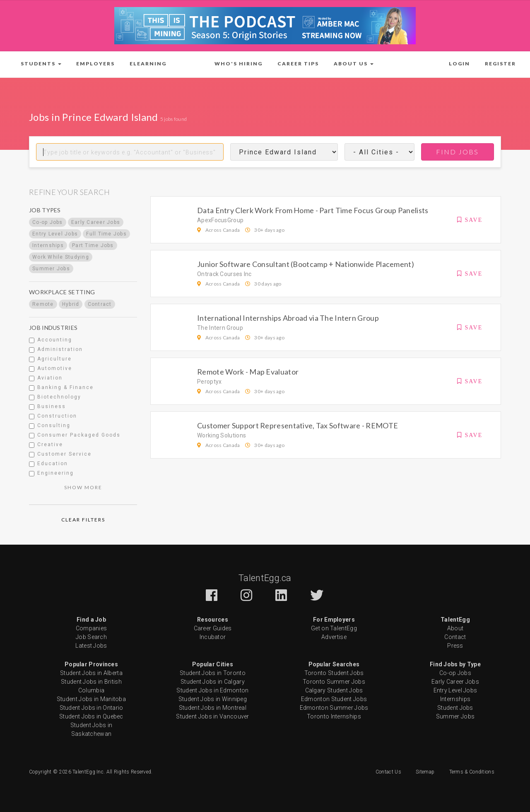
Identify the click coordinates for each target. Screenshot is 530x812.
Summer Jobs (455, 716)
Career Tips (298, 64)
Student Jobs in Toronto (213, 673)
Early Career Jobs (455, 682)
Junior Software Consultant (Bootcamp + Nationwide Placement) (306, 264)
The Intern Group (220, 328)
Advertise (334, 637)
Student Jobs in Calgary (213, 682)
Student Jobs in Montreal (213, 708)
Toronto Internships (334, 716)
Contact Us (388, 772)
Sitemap (425, 772)
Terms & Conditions (472, 772)
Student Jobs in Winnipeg (213, 699)
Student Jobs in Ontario (92, 708)
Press (455, 646)
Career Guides (213, 628)
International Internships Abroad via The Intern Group (288, 318)
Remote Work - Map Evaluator (248, 372)
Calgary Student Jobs (334, 690)
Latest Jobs (91, 646)
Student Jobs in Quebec (91, 716)
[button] (41, 64)
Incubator (213, 637)
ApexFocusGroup (220, 220)
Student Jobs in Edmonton (212, 690)
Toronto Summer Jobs (334, 682)
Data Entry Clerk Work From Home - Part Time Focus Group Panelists (313, 210)
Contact (455, 637)
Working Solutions (222, 435)
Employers (95, 64)
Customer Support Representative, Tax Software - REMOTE (298, 425)
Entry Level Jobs (455, 690)
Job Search (91, 637)
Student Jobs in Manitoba (91, 699)
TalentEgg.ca (265, 578)
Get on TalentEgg (334, 628)
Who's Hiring (238, 64)
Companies (92, 628)
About (455, 628)
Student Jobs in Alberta (91, 673)
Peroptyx (209, 382)
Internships (455, 699)
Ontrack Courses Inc (224, 274)
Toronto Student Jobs (334, 673)
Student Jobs (455, 708)
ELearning (148, 64)
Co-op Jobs (455, 673)
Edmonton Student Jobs (334, 699)
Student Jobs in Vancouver (213, 716)
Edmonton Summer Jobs (334, 708)
